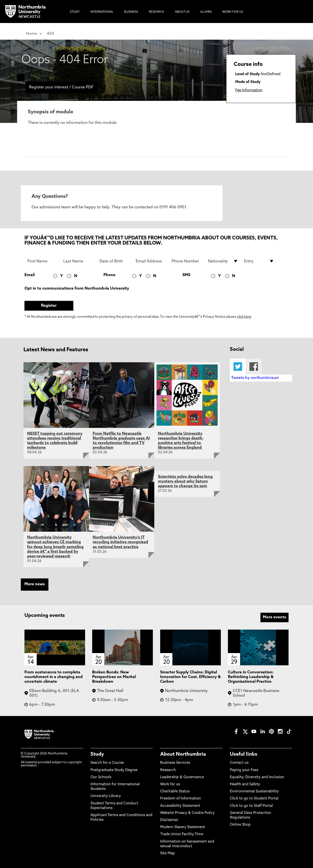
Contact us (239, 763)
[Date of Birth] (115, 261)
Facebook (254, 367)
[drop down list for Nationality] (223, 261)
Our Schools (101, 777)
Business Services (175, 763)
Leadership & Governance (182, 777)
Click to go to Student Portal (254, 799)
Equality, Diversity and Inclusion (257, 777)
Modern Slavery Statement (183, 827)
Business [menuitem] (131, 12)
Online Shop (240, 825)
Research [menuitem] (156, 12)
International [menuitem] (102, 12)
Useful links (244, 754)
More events (274, 617)
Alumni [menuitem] (206, 12)
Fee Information (249, 90)
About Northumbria (183, 754)
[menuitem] (21, 77)
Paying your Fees (244, 770)
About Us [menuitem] (182, 12)
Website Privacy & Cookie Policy (187, 813)
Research (168, 770)
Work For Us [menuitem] (233, 12)
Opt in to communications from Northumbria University (77, 289)
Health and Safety (245, 784)
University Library (106, 796)
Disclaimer (169, 820)
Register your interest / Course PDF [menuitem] (61, 87)
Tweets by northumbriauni (255, 378)
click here (244, 317)
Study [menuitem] (75, 12)
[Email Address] (151, 261)
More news (35, 584)
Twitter (238, 367)
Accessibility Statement (180, 806)
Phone (109, 275)
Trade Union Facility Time (182, 834)
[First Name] (43, 261)
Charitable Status (175, 792)
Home (32, 34)
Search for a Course (107, 763)
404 (50, 34)
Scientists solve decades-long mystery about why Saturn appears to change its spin (185, 481)
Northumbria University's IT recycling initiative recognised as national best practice (120, 542)
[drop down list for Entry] (259, 261)
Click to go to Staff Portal (251, 806)
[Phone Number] (187, 261)
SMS (186, 275)
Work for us (170, 784)
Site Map (168, 853)
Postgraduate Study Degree (114, 770)
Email (29, 275)
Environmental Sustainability (254, 792)
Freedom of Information (181, 799)
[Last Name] (78, 261)
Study (97, 754)
